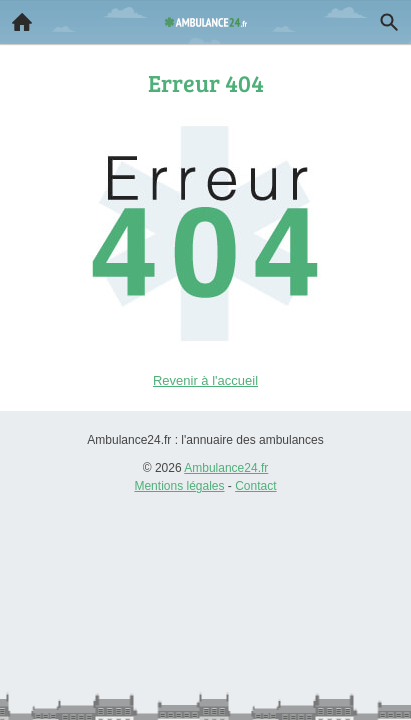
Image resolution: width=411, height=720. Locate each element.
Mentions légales (179, 486)
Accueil (16, 17)
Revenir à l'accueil (205, 380)
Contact (255, 486)
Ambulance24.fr (226, 468)
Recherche (384, 18)
